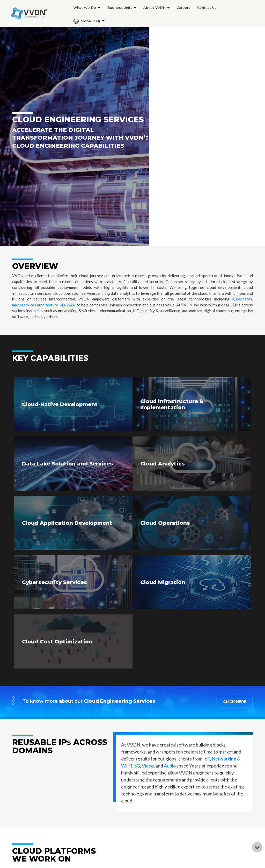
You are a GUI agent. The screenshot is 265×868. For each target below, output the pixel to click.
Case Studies (124, 825)
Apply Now (172, 786)
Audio (170, 535)
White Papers (125, 833)
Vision (68, 802)
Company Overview (130, 771)
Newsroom (122, 810)
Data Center (73, 841)
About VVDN (157, 8)
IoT (207, 528)
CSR (115, 786)
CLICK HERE (235, 471)
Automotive (73, 833)
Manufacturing (26, 779)
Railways (70, 849)
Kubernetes (242, 69)
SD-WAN (68, 75)
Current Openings (178, 779)
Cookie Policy (167, 862)
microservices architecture (35, 75)
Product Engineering (32, 771)
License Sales (25, 817)
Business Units (122, 8)
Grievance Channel (232, 858)
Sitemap (163, 858)
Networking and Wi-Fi (83, 786)
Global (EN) (87, 21)
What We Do (87, 8)
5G (137, 535)
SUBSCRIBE (235, 728)
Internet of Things (79, 794)
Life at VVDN (173, 771)
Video (148, 535)
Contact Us (207, 8)
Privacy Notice (204, 858)
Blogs (117, 817)
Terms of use (182, 858)
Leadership (122, 779)
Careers (183, 8)
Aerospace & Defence (82, 825)
